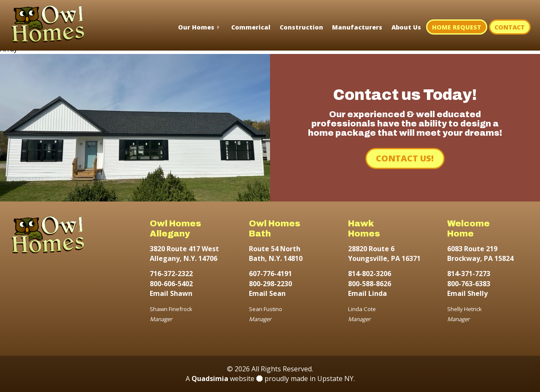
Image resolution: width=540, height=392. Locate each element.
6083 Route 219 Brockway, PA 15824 (480, 254)
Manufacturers (357, 27)
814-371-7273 (469, 274)
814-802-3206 (370, 274)
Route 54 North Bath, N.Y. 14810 (276, 254)
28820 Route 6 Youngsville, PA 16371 (384, 254)
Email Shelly (467, 293)
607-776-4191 (270, 274)
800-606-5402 (171, 284)
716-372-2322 (171, 274)
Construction (301, 27)
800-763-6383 (469, 284)
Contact (510, 27)
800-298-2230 (270, 284)
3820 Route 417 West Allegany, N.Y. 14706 (184, 254)
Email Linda (367, 293)
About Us (406, 27)
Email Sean (267, 293)
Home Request (457, 27)
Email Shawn (171, 293)
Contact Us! (405, 158)
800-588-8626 (370, 284)
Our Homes (196, 27)
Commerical (251, 27)
